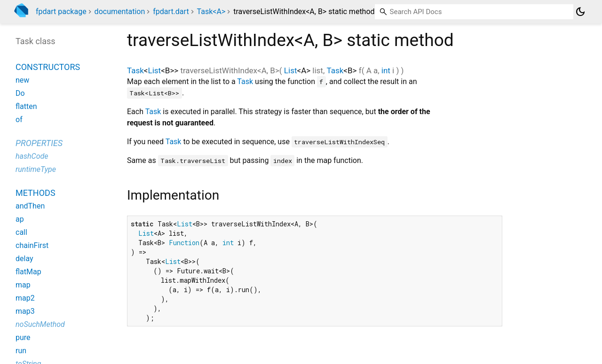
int (386, 70)
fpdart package (61, 12)
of (19, 120)
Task (135, 70)
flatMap (28, 272)
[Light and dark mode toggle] (580, 12)
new (22, 80)
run (21, 351)
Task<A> (211, 12)
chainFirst (32, 245)
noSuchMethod (40, 324)
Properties (39, 143)
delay (24, 259)
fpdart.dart (171, 12)
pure (23, 337)
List (155, 70)
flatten (26, 106)
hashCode (32, 156)
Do (20, 93)
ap (20, 219)
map (23, 285)
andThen (30, 206)
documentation (120, 12)
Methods (36, 193)
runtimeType (36, 169)
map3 (25, 311)
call (21, 232)
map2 (25, 298)
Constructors (48, 67)
